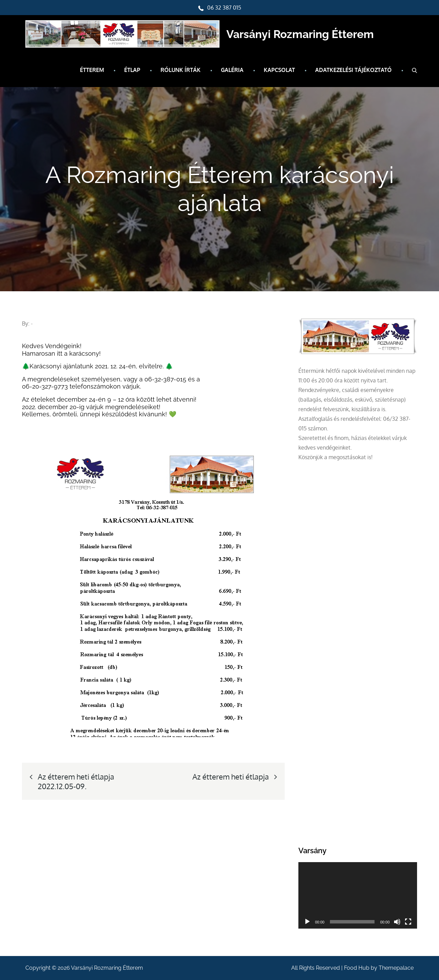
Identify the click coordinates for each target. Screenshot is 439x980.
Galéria (232, 70)
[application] (358, 895)
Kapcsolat (279, 70)
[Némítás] (397, 922)
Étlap (132, 70)
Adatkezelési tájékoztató (353, 70)
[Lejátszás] (307, 922)
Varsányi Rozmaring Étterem (300, 34)
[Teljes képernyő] (408, 922)
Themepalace (396, 968)
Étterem (92, 70)
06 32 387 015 (220, 8)
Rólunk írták (181, 70)
